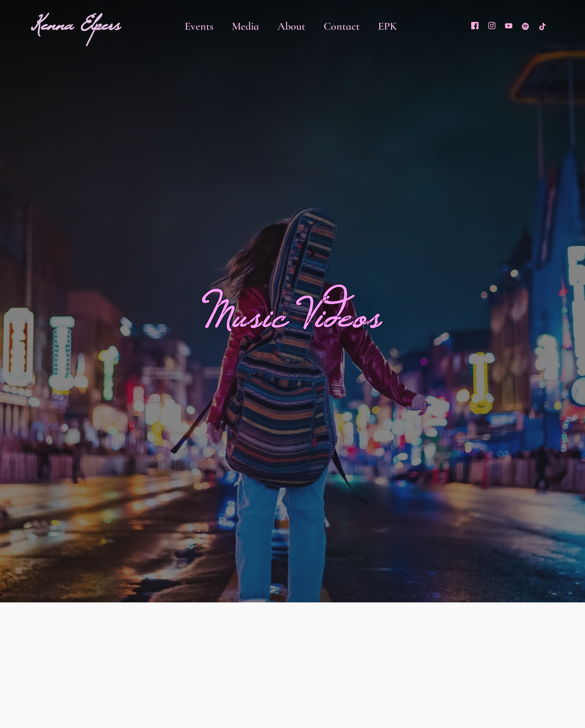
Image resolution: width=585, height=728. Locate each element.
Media (245, 26)
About (291, 26)
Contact (342, 26)
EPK (388, 26)
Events (199, 26)
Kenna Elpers (76, 31)
